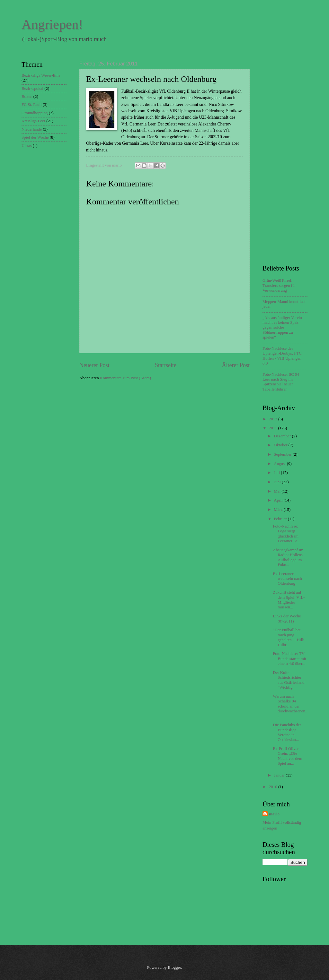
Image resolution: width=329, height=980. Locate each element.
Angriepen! (52, 24)
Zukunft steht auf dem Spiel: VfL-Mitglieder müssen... (289, 600)
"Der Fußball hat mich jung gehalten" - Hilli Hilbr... (289, 637)
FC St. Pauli (32, 105)
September (283, 454)
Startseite (166, 365)
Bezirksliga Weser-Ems (41, 75)
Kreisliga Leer (33, 121)
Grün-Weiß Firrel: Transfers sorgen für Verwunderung (279, 285)
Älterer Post (236, 365)
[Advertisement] (288, 157)
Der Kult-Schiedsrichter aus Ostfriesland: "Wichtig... (289, 680)
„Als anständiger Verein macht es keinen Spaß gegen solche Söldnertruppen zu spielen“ (282, 328)
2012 (274, 419)
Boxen (27, 97)
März (279, 510)
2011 (274, 428)
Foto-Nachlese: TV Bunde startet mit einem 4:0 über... (289, 659)
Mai (278, 491)
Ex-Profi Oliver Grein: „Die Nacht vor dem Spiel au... (288, 756)
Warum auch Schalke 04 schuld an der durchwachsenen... (290, 706)
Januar (280, 775)
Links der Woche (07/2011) (287, 619)
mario (274, 814)
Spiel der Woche (35, 137)
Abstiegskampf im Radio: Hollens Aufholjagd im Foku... (288, 557)
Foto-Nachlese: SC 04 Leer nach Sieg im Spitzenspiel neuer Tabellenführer (281, 382)
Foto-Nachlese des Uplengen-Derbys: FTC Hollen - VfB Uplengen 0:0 (282, 356)
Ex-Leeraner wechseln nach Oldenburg (287, 579)
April (279, 500)
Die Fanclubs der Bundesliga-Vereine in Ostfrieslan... (287, 732)
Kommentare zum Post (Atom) (125, 378)
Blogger (174, 967)
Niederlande (32, 129)
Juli (277, 473)
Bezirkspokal (32, 89)
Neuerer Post (94, 365)
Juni (278, 482)
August (280, 464)
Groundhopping (35, 113)
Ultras (27, 146)
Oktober (281, 445)
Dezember (283, 436)
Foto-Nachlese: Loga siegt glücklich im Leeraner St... (286, 534)
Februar (281, 519)
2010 (274, 787)
